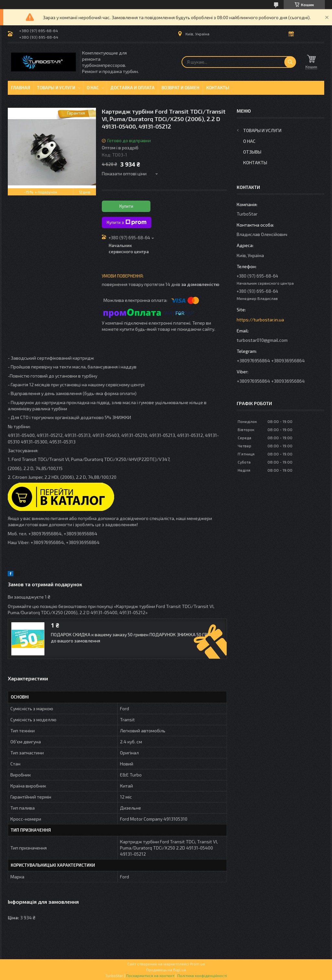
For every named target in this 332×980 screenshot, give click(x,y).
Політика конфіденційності (202, 975)
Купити (126, 206)
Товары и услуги (56, 88)
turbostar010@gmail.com (262, 340)
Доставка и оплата (132, 88)
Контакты (218, 88)
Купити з (127, 222)
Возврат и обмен (180, 88)
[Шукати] (290, 62)
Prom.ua (197, 964)
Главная (21, 88)
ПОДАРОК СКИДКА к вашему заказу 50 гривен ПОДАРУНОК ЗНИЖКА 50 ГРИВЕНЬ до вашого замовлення (136, 638)
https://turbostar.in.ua (260, 320)
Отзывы (252, 152)
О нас (93, 88)
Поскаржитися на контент (150, 975)
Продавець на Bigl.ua (166, 970)
